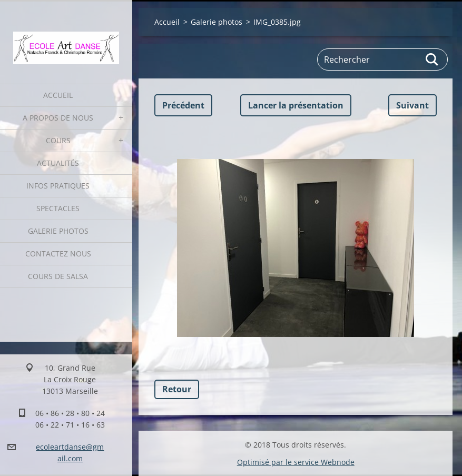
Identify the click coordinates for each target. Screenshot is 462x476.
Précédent (183, 105)
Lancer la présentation (296, 105)
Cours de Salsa (58, 276)
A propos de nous (58, 118)
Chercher (432, 60)
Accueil (58, 95)
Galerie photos (58, 231)
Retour (177, 389)
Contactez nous (58, 254)
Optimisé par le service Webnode (296, 462)
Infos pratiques (58, 186)
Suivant (412, 105)
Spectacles (58, 208)
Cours (58, 140)
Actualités (58, 163)
